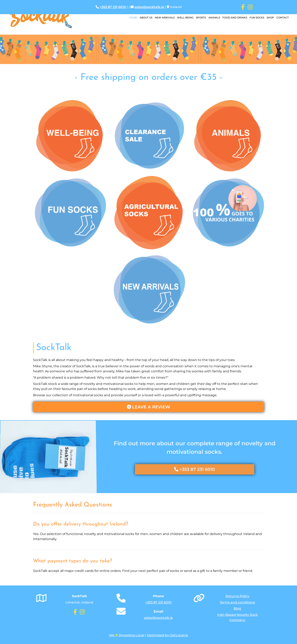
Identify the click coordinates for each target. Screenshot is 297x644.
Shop (270, 18)
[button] (148, 407)
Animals (212, 18)
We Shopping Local (127, 635)
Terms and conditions (237, 602)
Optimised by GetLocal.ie (167, 635)
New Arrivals (162, 18)
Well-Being (183, 18)
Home (130, 18)
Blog (237, 608)
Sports (199, 18)
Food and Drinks (233, 18)
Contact (282, 18)
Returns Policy (237, 596)
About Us (143, 18)
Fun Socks (256, 18)
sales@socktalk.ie (149, 7)
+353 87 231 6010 (113, 7)
